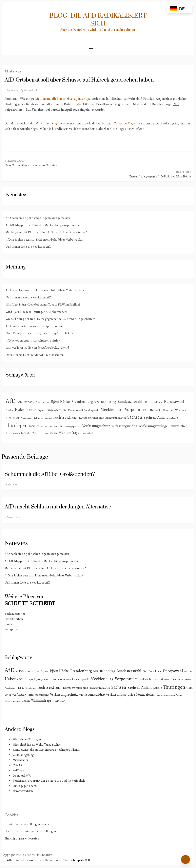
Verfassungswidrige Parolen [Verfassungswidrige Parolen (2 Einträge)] (18, 433)
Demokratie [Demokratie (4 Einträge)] (156, 402)
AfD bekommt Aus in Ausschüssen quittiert (33, 341)
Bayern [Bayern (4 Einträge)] (46, 402)
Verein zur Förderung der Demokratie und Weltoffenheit (49, 781)
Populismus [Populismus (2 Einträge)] (47, 418)
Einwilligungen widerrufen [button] (22, 838)
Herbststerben (14, 619)
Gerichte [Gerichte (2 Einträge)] (9, 410)
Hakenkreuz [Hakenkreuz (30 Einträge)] (26, 410)
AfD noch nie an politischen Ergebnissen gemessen (38, 218)
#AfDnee (18, 770)
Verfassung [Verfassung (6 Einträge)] (51, 426)
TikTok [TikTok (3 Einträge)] (32, 426)
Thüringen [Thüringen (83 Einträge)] (17, 425)
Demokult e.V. (22, 776)
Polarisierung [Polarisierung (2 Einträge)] (27, 418)
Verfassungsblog (23, 755)
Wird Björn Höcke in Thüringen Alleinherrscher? (36, 312)
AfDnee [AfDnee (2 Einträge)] (37, 402)
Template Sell (81, 860)
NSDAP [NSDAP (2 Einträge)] (16, 418)
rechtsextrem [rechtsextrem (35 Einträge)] (65, 417)
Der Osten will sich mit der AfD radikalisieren (35, 355)
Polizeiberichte (13, 72)
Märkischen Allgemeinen (52, 123)
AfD (176, 104)
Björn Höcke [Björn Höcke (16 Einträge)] (60, 402)
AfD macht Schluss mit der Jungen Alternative (58, 507)
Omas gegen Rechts (25, 786)
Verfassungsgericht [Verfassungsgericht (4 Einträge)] (70, 426)
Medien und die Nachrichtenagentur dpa (63, 99)
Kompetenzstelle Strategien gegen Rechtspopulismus (47, 750)
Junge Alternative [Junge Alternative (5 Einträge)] (57, 410)
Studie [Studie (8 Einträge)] (174, 418)
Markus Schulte (31, 90)
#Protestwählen (23, 791)
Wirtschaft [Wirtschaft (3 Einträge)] (88, 433)
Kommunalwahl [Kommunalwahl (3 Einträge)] (75, 410)
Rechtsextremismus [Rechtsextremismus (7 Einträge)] (91, 418)
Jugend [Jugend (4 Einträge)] (41, 410)
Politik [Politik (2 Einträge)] (37, 418)
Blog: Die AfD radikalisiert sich (98, 20)
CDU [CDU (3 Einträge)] (146, 402)
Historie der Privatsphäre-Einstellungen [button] (30, 831)
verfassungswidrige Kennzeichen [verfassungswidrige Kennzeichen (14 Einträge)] (163, 426)
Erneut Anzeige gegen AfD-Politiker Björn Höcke (160, 176)
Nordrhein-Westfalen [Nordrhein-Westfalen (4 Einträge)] (174, 410)
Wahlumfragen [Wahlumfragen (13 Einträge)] (70, 433)
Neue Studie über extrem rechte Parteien (31, 165)
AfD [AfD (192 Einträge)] (11, 401)
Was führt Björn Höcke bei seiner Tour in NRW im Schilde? (43, 305)
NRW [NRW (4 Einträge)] (9, 418)
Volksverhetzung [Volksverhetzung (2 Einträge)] (40, 433)
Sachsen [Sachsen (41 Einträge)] (135, 417)
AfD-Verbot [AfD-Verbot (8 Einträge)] (24, 402)
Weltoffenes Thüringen (27, 739)
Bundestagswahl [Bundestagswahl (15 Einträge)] (130, 402)
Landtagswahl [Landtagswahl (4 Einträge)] (92, 410)
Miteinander (21, 760)
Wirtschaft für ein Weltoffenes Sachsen (37, 745)
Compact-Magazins (127, 123)
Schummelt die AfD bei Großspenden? (50, 474)
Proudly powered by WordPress (22, 860)
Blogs (8, 624)
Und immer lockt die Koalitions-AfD (29, 247)
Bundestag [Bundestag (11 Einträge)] (109, 402)
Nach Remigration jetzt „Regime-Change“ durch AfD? (40, 333)
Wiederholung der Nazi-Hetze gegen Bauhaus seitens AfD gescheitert (50, 319)
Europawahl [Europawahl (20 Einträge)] (174, 402)
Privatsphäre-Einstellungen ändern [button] (27, 824)
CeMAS (17, 765)
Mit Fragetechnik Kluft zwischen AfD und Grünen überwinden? (46, 232)
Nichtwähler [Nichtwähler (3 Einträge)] (156, 410)
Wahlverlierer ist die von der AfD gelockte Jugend (37, 348)
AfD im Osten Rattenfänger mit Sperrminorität (35, 326)
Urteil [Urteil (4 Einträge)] (40, 426)
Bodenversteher (15, 614)
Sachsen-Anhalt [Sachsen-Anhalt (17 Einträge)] (156, 417)
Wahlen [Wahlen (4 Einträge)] (54, 433)
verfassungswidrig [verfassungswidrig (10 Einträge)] (124, 426)
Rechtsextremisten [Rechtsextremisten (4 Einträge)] (116, 418)
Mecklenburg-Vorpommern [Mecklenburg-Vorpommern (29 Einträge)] (125, 410)
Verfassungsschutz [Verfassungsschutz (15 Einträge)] (96, 426)
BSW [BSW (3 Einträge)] (97, 402)
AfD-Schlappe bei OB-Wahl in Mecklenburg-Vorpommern (43, 225)
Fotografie (11, 629)
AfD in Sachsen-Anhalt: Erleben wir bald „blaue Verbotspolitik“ (46, 240)
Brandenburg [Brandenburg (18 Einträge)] (82, 402)
